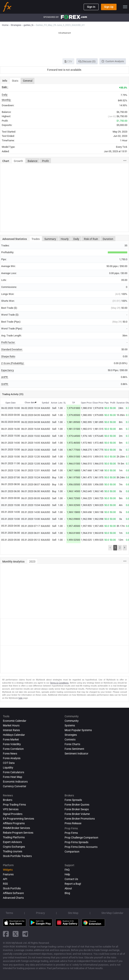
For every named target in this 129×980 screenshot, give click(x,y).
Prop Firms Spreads (76, 842)
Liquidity (8, 768)
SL (65, 403)
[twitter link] (16, 934)
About (68, 888)
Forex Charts (72, 744)
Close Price (98, 403)
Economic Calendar (15, 721)
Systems (70, 725)
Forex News (10, 754)
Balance (32, 161)
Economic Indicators (15, 782)
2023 (32, 562)
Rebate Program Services (18, 833)
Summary (50, 239)
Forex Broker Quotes (77, 805)
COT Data (9, 763)
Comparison (72, 852)
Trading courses (13, 851)
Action (54, 403)
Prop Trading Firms (14, 805)
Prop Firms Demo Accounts (81, 847)
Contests (70, 739)
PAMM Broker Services (16, 828)
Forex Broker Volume (77, 814)
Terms (9, 913)
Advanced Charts (13, 898)
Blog (67, 893)
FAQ (67, 870)
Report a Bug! (73, 884)
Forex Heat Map (13, 777)
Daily (76, 239)
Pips (107, 403)
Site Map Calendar (112, 913)
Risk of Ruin (91, 239)
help (21, 698)
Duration (108, 239)
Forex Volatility (12, 744)
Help (67, 874)
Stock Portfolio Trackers (17, 856)
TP (74, 403)
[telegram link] (25, 934)
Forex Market (11, 739)
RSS (5, 884)
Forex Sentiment (74, 749)
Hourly (65, 239)
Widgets (8, 870)
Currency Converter (15, 786)
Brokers (8, 800)
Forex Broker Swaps (77, 809)
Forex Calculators (14, 772)
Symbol (45, 403)
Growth (18, 161)
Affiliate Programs (14, 823)
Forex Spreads (73, 800)
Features (8, 874)
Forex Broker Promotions (80, 819)
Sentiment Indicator (76, 754)
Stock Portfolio (12, 888)
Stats (15, 81)
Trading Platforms (14, 837)
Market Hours (11, 725)
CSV (68, 61)
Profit (45, 161)
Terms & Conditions (59, 683)
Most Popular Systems (78, 730)
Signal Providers (13, 814)
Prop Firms (71, 833)
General (28, 81)
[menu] (125, 7)
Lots (60, 403)
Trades (36, 239)
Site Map (73, 913)
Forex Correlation (13, 749)
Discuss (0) (87, 61)
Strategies (71, 735)
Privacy (40, 913)
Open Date (11, 403)
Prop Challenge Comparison (81, 838)
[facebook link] (6, 934)
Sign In (91, 7)
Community (72, 721)
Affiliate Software (13, 893)
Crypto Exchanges (14, 847)
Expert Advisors (12, 842)
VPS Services (11, 809)
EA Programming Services (18, 819)
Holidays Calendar (14, 735)
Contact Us (71, 879)
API (5, 879)
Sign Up (109, 7)
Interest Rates (11, 730)
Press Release (73, 823)
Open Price (86, 403)
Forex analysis (12, 758)
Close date (30, 403)
